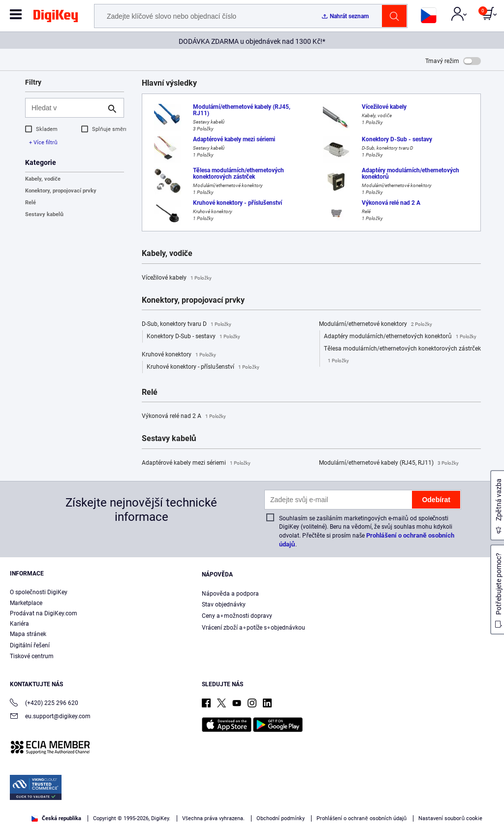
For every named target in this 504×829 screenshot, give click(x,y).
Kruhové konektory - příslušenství (203, 367)
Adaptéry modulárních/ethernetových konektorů (400, 337)
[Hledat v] (67, 108)
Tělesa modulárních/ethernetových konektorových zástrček (402, 356)
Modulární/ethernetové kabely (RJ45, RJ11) (389, 463)
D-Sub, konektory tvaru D (187, 324)
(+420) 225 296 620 (44, 704)
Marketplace (26, 603)
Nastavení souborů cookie (450, 818)
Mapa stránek (28, 634)
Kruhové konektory (179, 355)
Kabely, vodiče (43, 179)
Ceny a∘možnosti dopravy (237, 616)
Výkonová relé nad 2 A (184, 416)
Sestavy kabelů (44, 214)
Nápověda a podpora (230, 594)
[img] (56, 18)
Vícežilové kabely (177, 278)
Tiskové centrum (32, 656)
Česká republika (56, 818)
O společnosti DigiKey (39, 592)
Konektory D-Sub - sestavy (194, 337)
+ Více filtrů (43, 143)
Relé (31, 203)
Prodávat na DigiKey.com (44, 613)
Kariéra (19, 624)
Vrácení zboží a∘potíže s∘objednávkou (253, 628)
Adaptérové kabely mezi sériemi (196, 463)
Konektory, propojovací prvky (61, 191)
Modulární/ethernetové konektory (376, 324)
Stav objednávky (224, 605)
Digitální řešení (30, 645)
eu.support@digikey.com (50, 717)
